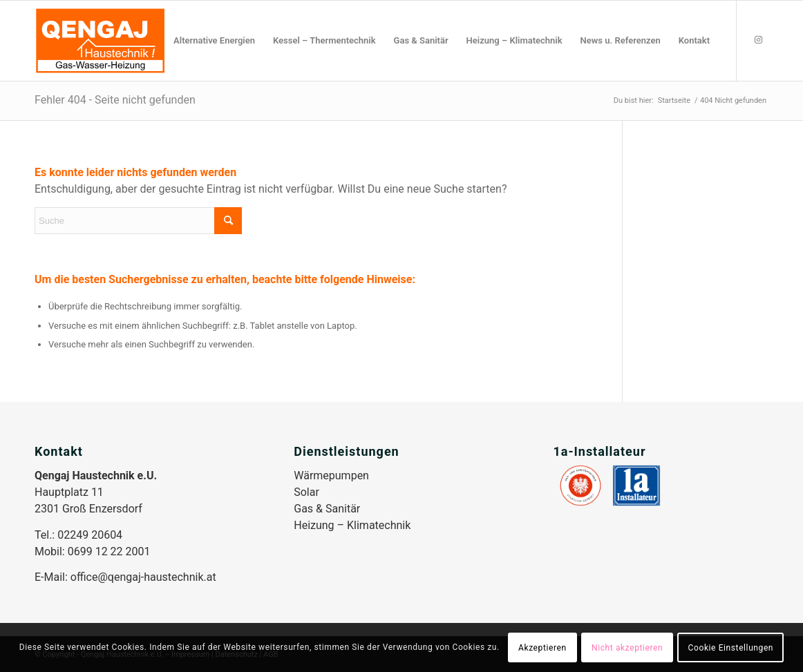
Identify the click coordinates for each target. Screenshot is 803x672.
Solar (306, 492)
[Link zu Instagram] (758, 40)
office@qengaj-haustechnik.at (143, 577)
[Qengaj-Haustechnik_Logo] (100, 41)
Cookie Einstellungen (731, 648)
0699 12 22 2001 (109, 551)
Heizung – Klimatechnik (352, 525)
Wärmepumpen (331, 476)
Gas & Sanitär (327, 509)
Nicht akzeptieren (627, 648)
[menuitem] (214, 41)
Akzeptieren (542, 648)
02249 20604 (90, 535)
